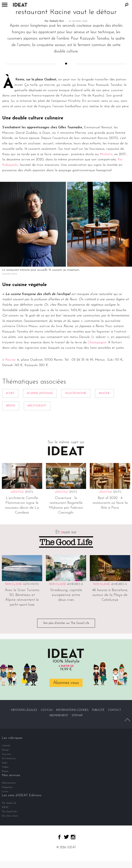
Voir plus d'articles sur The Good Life (66, 623)
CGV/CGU (47, 710)
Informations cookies (72, 710)
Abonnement (59, 716)
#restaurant (37, 406)
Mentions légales (24, 710)
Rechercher (127, 5)
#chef (10, 393)
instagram (73, 837)
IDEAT (5, 807)
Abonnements (9, 783)
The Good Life (9, 803)
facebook (59, 837)
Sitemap (77, 716)
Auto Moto (31, 584)
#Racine (104, 393)
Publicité (98, 710)
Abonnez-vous (66, 683)
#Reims (11, 406)
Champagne (97, 342)
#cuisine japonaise (40, 393)
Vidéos (5, 767)
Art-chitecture (9, 758)
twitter (66, 837)
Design (5, 750)
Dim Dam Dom (10, 816)
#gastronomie (76, 393)
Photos (5, 771)
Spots (29, 492)
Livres (5, 791)
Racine (10, 360)
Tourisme (6, 754)
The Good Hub (9, 812)
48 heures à (75, 584)
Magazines (7, 787)
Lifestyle (6, 746)
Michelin (106, 154)
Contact (115, 710)
